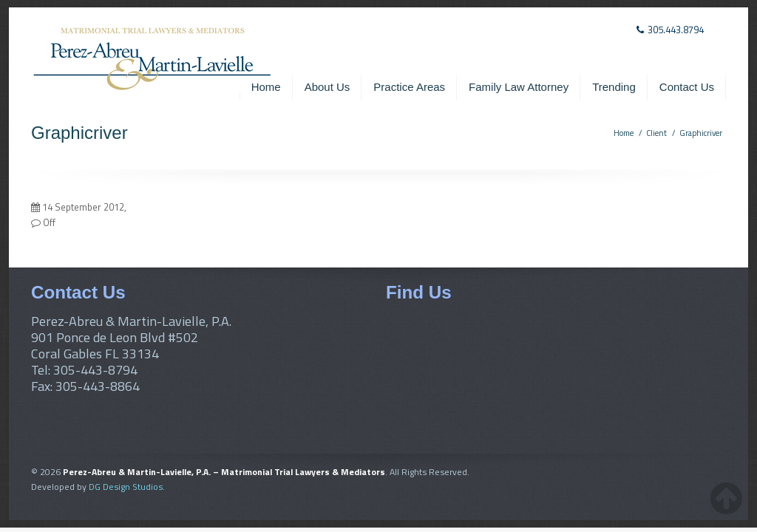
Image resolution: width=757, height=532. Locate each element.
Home (266, 87)
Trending (614, 87)
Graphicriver (701, 133)
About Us (327, 87)
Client (656, 133)
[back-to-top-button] (726, 498)
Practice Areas (409, 87)
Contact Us (687, 87)
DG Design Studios (126, 487)
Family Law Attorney (519, 87)
